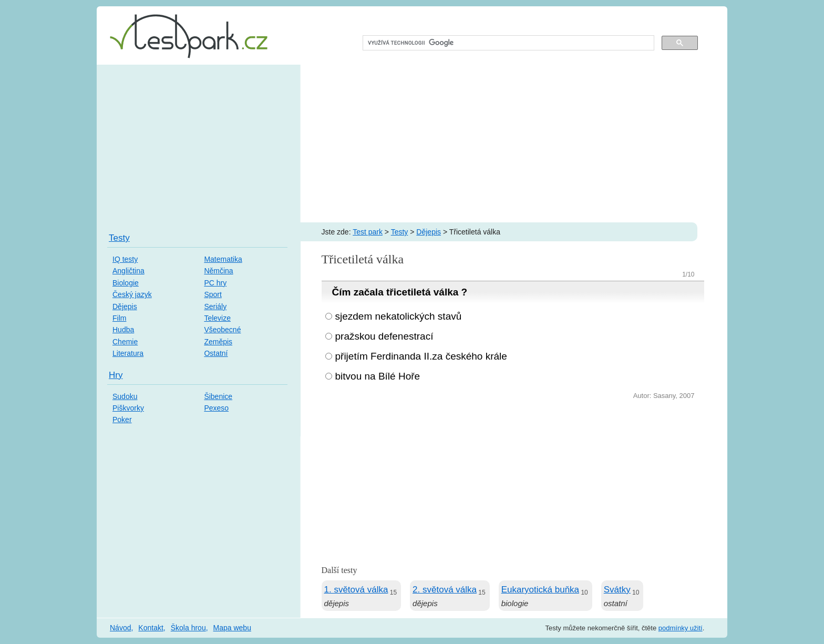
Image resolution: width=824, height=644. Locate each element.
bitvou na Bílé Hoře (378, 376)
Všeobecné (222, 330)
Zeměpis (218, 342)
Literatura (128, 353)
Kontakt (151, 628)
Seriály (215, 306)
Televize (217, 318)
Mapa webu (232, 628)
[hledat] (507, 43)
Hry (116, 375)
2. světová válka (445, 590)
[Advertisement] (412, 144)
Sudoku (125, 396)
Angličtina (128, 271)
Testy (400, 232)
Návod (120, 628)
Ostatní (216, 353)
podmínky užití (681, 628)
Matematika (223, 259)
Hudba (123, 330)
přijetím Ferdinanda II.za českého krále (421, 356)
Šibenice (218, 396)
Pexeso (216, 408)
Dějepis (429, 232)
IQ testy (125, 259)
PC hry (215, 283)
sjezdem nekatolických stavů (399, 316)
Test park (368, 232)
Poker (122, 420)
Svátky (617, 590)
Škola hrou (188, 628)
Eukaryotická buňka (540, 590)
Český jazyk (132, 294)
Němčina (218, 271)
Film (119, 318)
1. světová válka (356, 590)
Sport (213, 294)
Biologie (126, 283)
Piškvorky (128, 408)
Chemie (125, 342)
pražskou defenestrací (384, 336)
